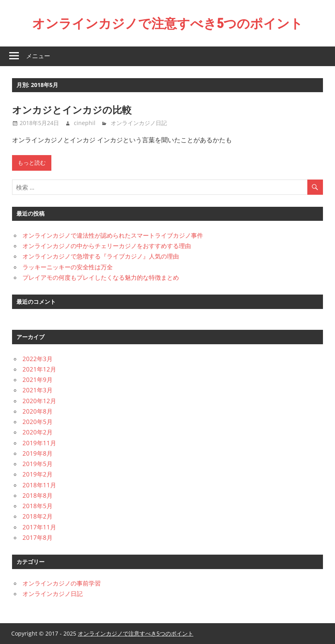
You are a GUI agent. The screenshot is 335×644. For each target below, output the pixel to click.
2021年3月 (38, 390)
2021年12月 (39, 369)
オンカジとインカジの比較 (72, 110)
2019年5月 (38, 464)
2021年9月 (38, 380)
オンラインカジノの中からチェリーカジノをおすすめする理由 (107, 246)
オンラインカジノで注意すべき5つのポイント (167, 23)
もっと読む (32, 163)
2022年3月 (38, 359)
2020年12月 (39, 401)
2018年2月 (38, 516)
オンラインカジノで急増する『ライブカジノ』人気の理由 (101, 256)
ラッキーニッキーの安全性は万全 (68, 267)
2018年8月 (38, 495)
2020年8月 (38, 411)
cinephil (85, 123)
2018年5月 (38, 506)
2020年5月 (38, 422)
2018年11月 (39, 485)
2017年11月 (39, 527)
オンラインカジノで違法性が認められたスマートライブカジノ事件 (113, 235)
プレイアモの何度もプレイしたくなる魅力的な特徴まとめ (101, 277)
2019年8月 (38, 453)
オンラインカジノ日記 (139, 123)
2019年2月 (38, 474)
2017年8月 (38, 537)
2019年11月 (39, 443)
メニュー (38, 56)
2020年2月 (38, 432)
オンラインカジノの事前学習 (62, 583)
